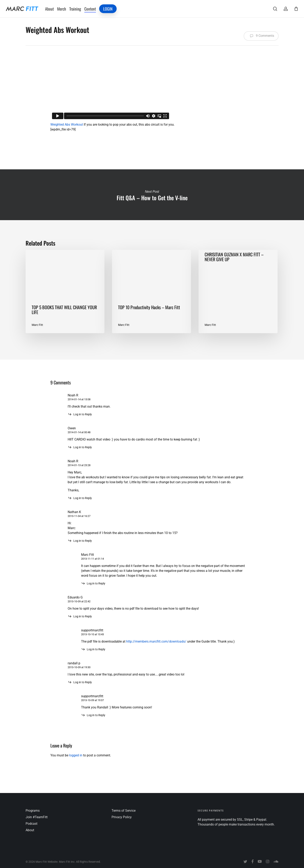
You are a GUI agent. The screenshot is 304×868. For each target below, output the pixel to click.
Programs (33, 811)
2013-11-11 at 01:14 (92, 559)
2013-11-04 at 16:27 (79, 516)
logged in (76, 755)
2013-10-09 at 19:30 (79, 667)
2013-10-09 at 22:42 (79, 601)
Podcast (31, 824)
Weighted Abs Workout (67, 125)
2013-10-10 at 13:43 (92, 634)
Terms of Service (124, 811)
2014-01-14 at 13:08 (79, 399)
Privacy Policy (122, 817)
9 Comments (261, 36)
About (30, 830)
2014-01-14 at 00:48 (79, 432)
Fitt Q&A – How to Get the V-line (152, 195)
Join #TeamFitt (37, 817)
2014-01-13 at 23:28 (79, 465)
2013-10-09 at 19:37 (92, 700)
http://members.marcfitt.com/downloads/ (156, 641)
